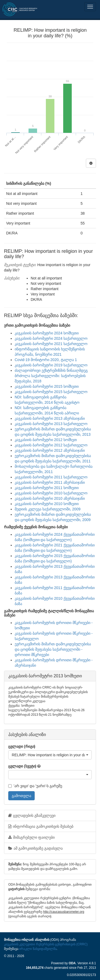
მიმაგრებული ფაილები (31, 837)
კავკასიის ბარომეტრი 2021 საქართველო (51, 344)
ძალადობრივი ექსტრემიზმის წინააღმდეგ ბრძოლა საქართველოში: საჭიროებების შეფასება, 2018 (51, 376)
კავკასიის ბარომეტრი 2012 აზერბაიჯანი (50, 450)
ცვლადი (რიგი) (22, 746)
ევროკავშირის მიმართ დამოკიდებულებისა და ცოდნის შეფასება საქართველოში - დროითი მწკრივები (53, 649)
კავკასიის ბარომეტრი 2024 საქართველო (51, 338)
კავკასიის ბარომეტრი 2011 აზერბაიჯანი (50, 482)
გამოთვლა (21, 796)
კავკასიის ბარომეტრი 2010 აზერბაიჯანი (50, 498)
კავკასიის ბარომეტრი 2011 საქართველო (51, 477)
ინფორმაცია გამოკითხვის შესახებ (41, 826)
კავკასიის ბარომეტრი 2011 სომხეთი (47, 488)
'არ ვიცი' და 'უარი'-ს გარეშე (35, 786)
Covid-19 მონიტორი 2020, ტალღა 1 (46, 360)
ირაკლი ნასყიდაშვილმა (38, 949)
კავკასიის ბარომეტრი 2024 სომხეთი (47, 333)
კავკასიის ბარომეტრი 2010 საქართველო (51, 493)
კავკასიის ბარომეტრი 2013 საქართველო (51, 424)
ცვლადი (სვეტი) (22, 766)
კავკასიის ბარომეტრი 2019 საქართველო (51, 365)
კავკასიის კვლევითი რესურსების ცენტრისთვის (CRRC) (46, 944)
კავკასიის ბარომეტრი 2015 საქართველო (51, 392)
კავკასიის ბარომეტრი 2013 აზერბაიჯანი (50, 418)
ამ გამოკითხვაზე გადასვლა (35, 848)
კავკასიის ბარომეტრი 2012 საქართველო (51, 445)
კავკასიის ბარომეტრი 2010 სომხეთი (47, 504)
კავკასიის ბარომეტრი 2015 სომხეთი (47, 386)
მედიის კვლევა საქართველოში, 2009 (48, 509)
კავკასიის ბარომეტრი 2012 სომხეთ (46, 440)
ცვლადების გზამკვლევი (32, 815)
